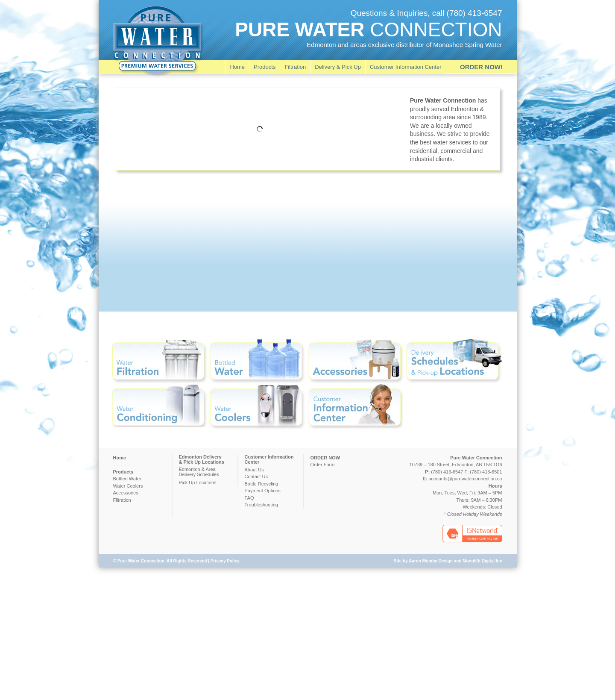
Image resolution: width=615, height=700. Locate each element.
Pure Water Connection (141, 561)
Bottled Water (127, 479)
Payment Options (263, 491)
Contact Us (256, 476)
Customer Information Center (406, 67)
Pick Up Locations (198, 482)
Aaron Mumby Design (431, 561)
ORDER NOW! (481, 67)
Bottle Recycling (262, 484)
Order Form (323, 465)
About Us (254, 470)
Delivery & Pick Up (338, 67)
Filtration (295, 67)
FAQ (249, 498)
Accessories (126, 493)
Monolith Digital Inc (482, 561)
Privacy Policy (225, 561)
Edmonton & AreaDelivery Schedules (199, 472)
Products (265, 67)
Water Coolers (128, 486)
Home (237, 67)
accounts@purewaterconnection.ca (466, 479)
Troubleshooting (261, 505)
